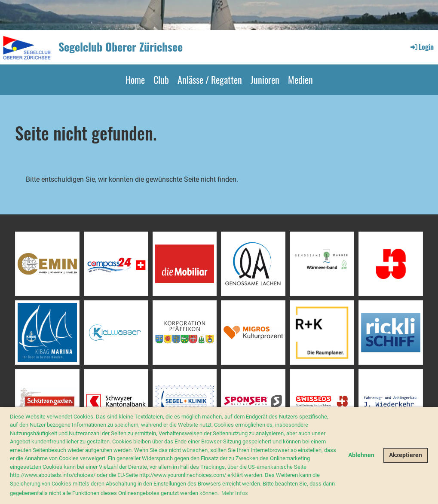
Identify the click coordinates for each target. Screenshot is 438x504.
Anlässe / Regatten (210, 79)
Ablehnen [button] (361, 455)
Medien (300, 79)
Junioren (265, 79)
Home (135, 79)
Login (421, 47)
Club (161, 79)
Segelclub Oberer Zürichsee (121, 47)
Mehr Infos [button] (235, 493)
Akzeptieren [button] (406, 455)
